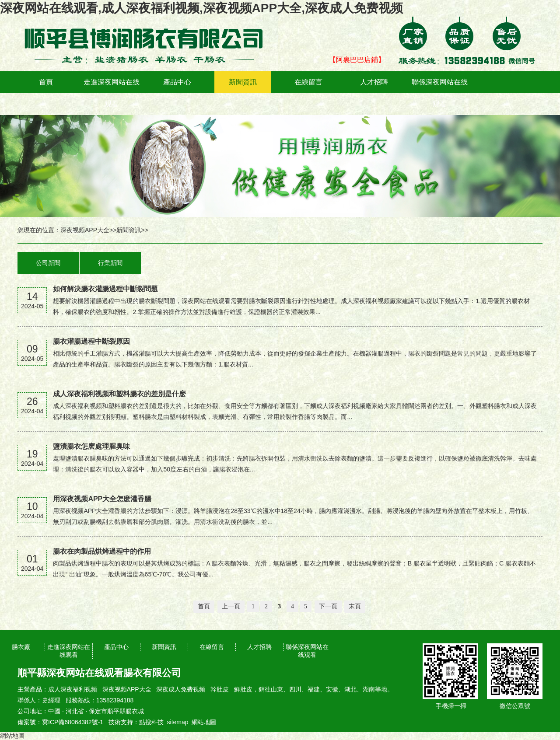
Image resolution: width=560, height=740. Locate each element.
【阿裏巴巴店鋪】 (357, 60)
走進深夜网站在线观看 (112, 93)
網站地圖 (204, 722)
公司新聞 (48, 263)
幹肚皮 (220, 689)
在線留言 (308, 82)
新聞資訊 (243, 82)
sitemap (178, 722)
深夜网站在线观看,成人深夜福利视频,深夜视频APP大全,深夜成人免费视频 (201, 8)
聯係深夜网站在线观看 (440, 93)
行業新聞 (110, 263)
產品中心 (177, 82)
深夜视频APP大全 (85, 230)
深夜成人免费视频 (181, 689)
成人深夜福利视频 (73, 689)
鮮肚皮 (243, 689)
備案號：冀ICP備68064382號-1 (60, 722)
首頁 (46, 82)
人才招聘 (374, 82)
